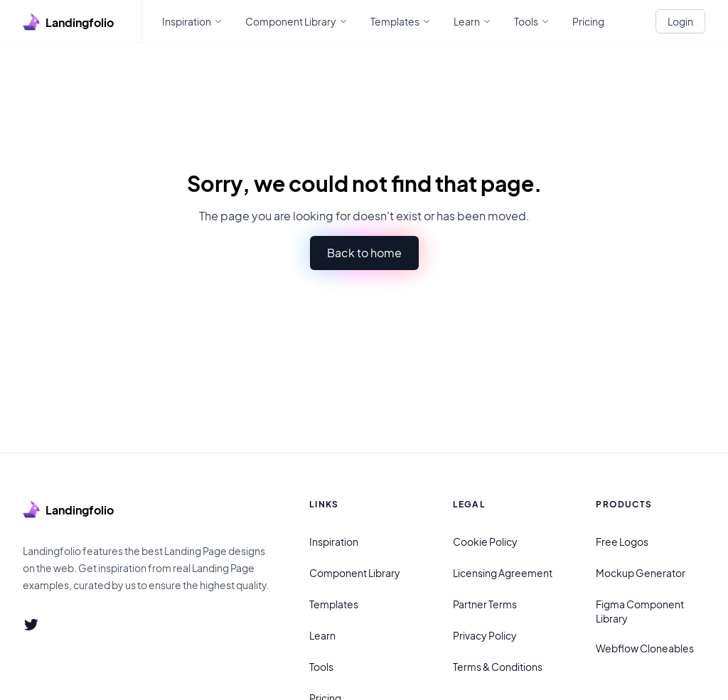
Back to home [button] (364, 253)
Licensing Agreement (503, 573)
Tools (321, 667)
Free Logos (622, 542)
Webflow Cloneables (645, 648)
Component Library (355, 573)
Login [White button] (680, 21)
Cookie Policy (485, 542)
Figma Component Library (640, 611)
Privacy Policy (485, 635)
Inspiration (334, 542)
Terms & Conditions (498, 667)
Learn (322, 635)
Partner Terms (485, 604)
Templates (334, 604)
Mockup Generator (641, 573)
